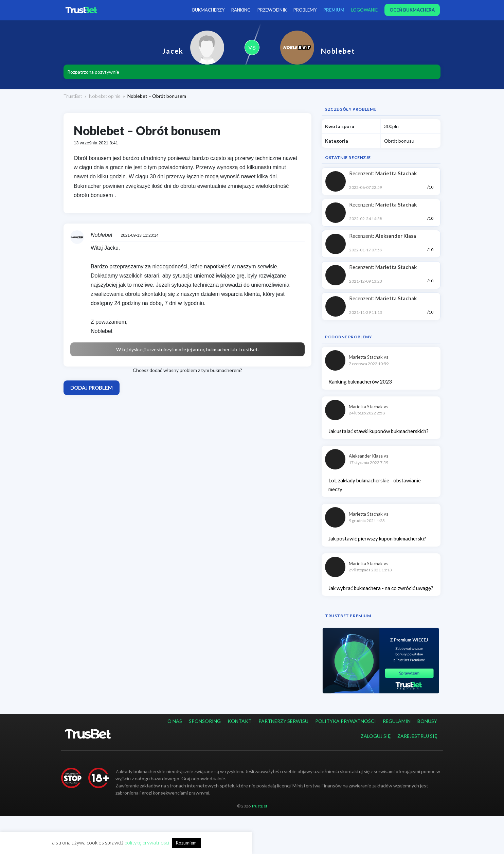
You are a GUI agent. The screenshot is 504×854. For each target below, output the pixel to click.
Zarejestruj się (417, 736)
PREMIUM (334, 10)
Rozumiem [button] (186, 843)
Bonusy (427, 721)
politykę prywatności (147, 842)
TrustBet (73, 96)
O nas (175, 721)
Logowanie (364, 10)
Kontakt (240, 721)
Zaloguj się (376, 736)
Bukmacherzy (208, 10)
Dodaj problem (92, 388)
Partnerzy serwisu (283, 721)
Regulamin (397, 721)
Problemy (305, 10)
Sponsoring (205, 721)
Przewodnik (272, 10)
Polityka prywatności (346, 721)
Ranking (241, 10)
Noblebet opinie (105, 96)
